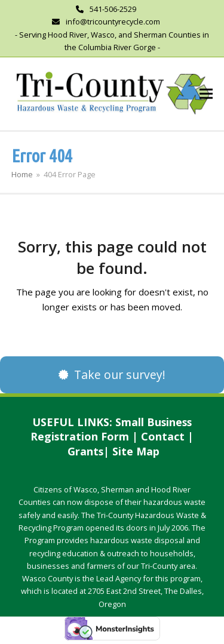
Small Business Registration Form (111, 429)
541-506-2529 (113, 9)
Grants (85, 451)
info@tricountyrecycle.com (113, 21)
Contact (163, 436)
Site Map (136, 451)
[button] (206, 93)
